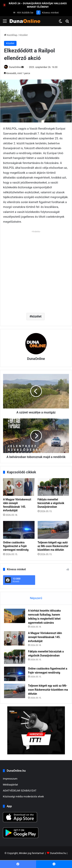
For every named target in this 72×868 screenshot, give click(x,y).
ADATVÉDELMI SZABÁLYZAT (20, 790)
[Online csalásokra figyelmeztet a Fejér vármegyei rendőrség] (19, 530)
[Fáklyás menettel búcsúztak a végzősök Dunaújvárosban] (53, 487)
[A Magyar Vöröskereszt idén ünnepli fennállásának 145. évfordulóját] (19, 487)
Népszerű (36, 598)
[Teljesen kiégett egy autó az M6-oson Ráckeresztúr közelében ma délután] (53, 530)
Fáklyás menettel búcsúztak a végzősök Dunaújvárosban (51, 503)
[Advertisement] (36, 270)
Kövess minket (48, 12)
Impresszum (10, 779)
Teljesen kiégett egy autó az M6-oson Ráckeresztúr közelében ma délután (53, 546)
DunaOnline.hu (58, 853)
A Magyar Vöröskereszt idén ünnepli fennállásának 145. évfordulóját (45, 637)
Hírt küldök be (23, 12)
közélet (36, 316)
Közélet (24, 35)
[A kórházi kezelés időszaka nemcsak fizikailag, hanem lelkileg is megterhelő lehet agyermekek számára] (15, 616)
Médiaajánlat (10, 785)
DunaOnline (15, 67)
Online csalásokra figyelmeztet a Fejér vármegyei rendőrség (16, 546)
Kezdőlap (11, 35)
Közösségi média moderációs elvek (23, 796)
